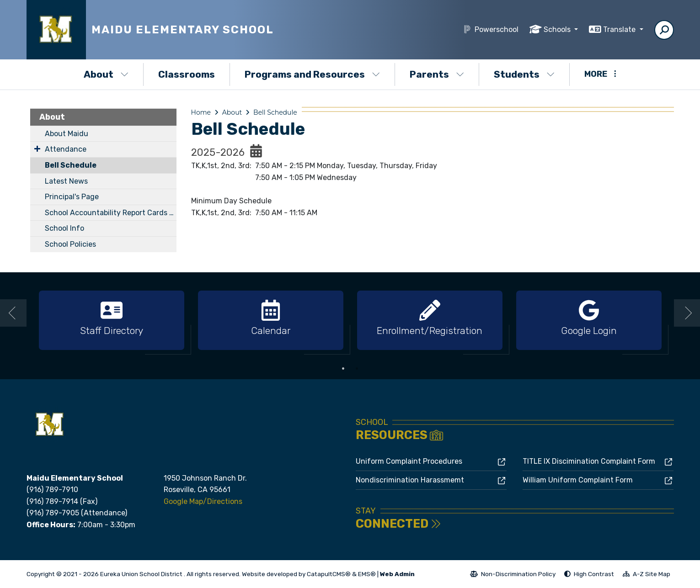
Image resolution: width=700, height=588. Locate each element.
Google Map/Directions (203, 501)
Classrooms (187, 74)
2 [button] (357, 369)
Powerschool (497, 29)
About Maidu (67, 134)
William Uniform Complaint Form (578, 480)
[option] (112, 321)
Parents (437, 74)
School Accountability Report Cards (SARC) (111, 213)
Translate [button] (620, 29)
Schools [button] (558, 29)
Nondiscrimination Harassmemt (410, 480)
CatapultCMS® (329, 574)
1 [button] (343, 369)
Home (201, 112)
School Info (64, 228)
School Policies (70, 244)
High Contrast (594, 574)
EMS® (367, 574)
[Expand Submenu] (37, 148)
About (106, 74)
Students (524, 74)
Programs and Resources (312, 74)
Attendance (66, 149)
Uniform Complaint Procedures (409, 461)
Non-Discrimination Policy (513, 575)
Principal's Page (72, 197)
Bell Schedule (71, 165)
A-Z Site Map (647, 575)
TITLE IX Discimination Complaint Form (589, 461)
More (600, 74)
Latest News (66, 181)
